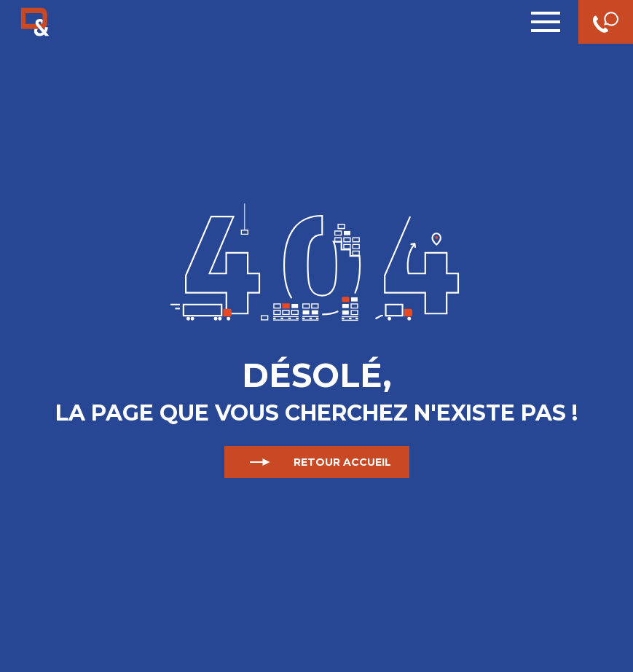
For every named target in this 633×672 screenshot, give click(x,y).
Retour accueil (317, 462)
